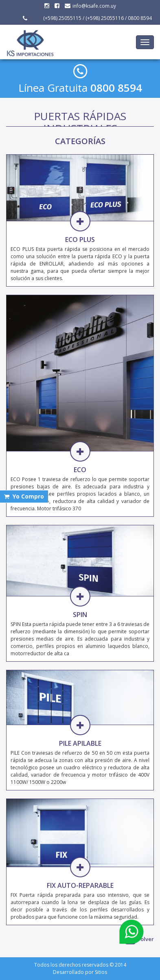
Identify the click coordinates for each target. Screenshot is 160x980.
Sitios (101, 972)
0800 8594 (140, 18)
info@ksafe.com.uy (90, 6)
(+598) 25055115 (62, 18)
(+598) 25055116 (105, 18)
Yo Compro (24, 496)
